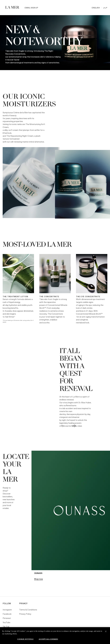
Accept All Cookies (48, 639)
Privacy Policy (25, 614)
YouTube (6, 622)
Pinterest (7, 618)
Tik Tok (6, 627)
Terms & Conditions (28, 610)
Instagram (7, 610)
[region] (55, 636)
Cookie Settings (25, 639)
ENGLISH (96, 8)
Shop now (39, 579)
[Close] (106, 631)
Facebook (7, 614)
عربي (105, 7)
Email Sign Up (31, 8)
